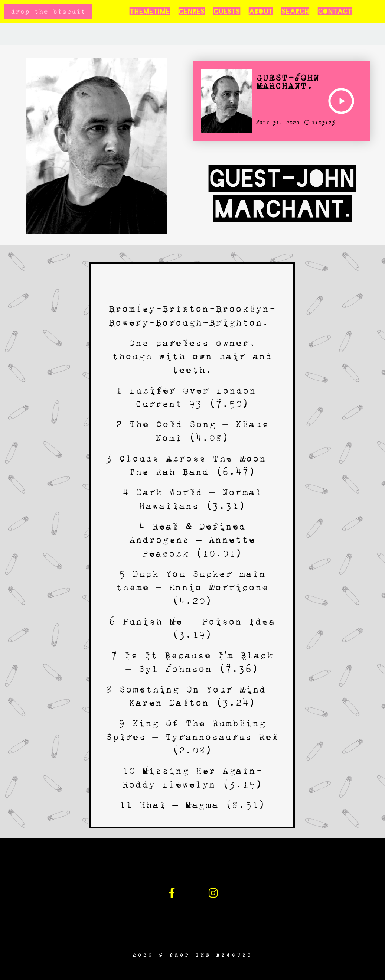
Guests (227, 12)
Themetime (150, 12)
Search (295, 12)
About (261, 12)
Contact (335, 12)
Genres (192, 12)
